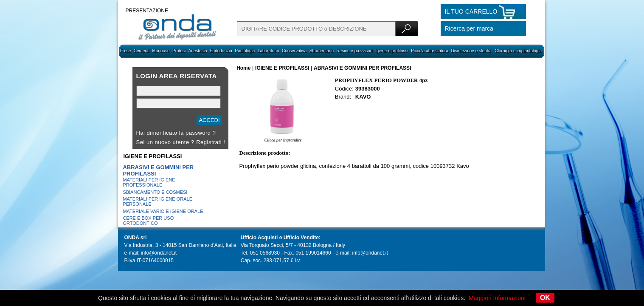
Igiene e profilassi (392, 51)
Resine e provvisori (354, 51)
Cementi (142, 51)
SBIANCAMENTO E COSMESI (155, 192)
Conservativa (294, 51)
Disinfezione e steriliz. (471, 51)
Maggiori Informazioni (497, 298)
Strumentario (322, 51)
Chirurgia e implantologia (519, 51)
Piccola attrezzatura (430, 51)
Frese (126, 51)
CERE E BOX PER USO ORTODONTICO (148, 221)
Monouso (161, 51)
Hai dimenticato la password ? (176, 133)
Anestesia (198, 51)
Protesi (179, 51)
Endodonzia (221, 51)
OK (545, 298)
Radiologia (245, 51)
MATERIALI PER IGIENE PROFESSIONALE (149, 182)
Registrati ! (211, 142)
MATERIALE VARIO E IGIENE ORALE (163, 211)
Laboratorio (269, 51)
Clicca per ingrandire (283, 140)
